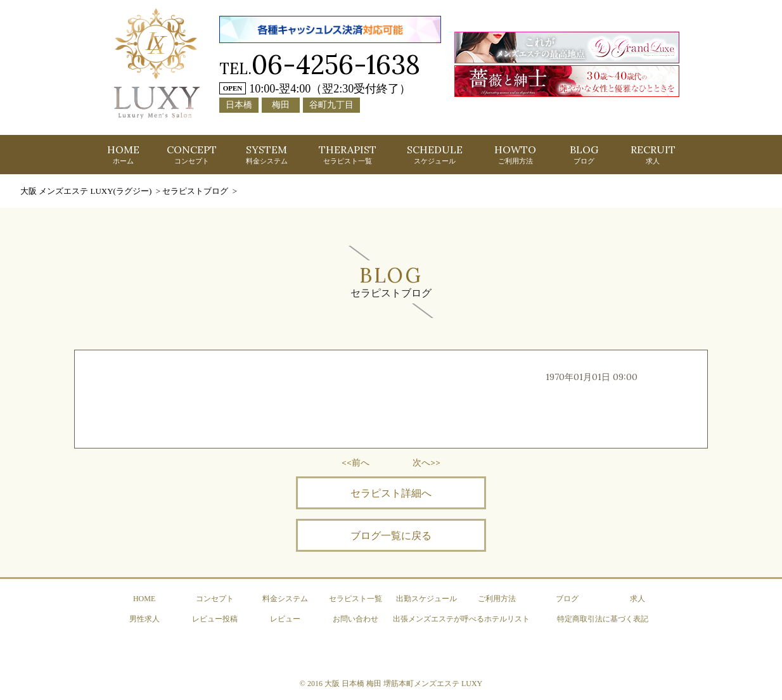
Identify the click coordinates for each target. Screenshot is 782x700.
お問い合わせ (356, 619)
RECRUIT (653, 154)
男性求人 (144, 619)
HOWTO (515, 154)
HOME (123, 154)
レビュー (285, 619)
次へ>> (426, 462)
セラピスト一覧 (356, 599)
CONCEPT (192, 154)
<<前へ (356, 462)
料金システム (285, 599)
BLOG (584, 154)
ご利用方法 (497, 599)
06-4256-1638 (336, 64)
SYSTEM (267, 154)
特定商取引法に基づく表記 (603, 619)
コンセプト (215, 599)
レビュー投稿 (215, 619)
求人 (638, 599)
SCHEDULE (435, 154)
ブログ (567, 599)
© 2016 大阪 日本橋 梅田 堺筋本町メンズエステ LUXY (391, 684)
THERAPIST (348, 154)
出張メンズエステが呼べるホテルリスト (461, 619)
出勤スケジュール (426, 599)
